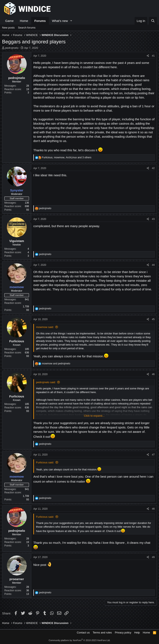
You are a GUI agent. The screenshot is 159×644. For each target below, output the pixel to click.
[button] (71, 21)
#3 (153, 219)
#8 (153, 509)
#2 (153, 168)
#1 (153, 56)
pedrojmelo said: (46, 382)
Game (9, 21)
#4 (153, 265)
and (56, 364)
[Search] (153, 21)
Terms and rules (102, 633)
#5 (153, 319)
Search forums (27, 28)
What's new (60, 21)
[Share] (148, 56)
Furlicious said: (45, 462)
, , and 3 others (67, 157)
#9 (153, 557)
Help (137, 633)
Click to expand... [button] (94, 416)
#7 (153, 455)
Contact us (83, 633)
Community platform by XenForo (79, 640)
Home (24, 21)
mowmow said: (45, 327)
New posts (8, 28)
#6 (153, 374)
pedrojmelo (12, 48)
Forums (40, 21)
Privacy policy (123, 633)
